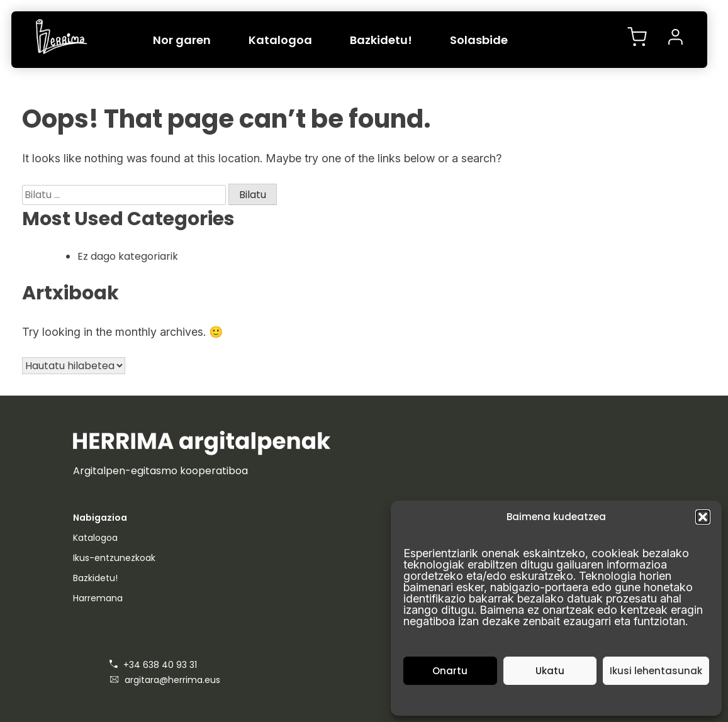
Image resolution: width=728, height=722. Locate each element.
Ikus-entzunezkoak (114, 558)
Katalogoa (280, 40)
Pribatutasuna (563, 699)
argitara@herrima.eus (165, 680)
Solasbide (479, 40)
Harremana (98, 598)
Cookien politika (499, 699)
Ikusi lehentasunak (656, 671)
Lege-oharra (621, 699)
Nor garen (182, 40)
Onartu (450, 671)
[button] (703, 517)
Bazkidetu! (381, 40)
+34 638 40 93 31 (153, 665)
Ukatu (550, 671)
